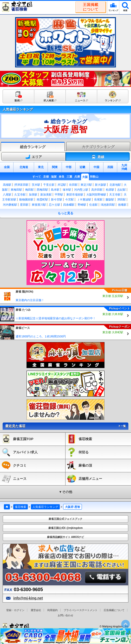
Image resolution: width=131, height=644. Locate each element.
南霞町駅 (42, 199)
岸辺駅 (62, 185)
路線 (98, 157)
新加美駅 (46, 195)
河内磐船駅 (10, 205)
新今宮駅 (57, 199)
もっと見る (65, 213)
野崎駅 (82, 205)
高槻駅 (7, 185)
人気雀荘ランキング (45, 507)
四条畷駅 (69, 205)
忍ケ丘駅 (55, 205)
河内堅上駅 (81, 190)
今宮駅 (70, 199)
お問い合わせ (65, 615)
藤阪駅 (110, 199)
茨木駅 (36, 185)
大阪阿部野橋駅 (96, 195)
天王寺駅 (115, 195)
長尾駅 (98, 199)
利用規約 (53, 610)
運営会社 (36, 610)
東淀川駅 (86, 185)
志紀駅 (122, 190)
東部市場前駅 (75, 195)
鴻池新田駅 (108, 205)
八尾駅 (7, 195)
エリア (34, 157)
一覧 (122, 426)
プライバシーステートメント (81, 610)
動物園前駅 (26, 199)
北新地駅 (115, 185)
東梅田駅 (16, 190)
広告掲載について (114, 610)
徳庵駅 (122, 205)
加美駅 (33, 195)
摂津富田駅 (21, 185)
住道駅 (93, 205)
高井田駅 (97, 190)
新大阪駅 (101, 185)
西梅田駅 (42, 190)
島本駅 (55, 190)
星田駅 (24, 205)
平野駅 (59, 195)
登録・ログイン (15, 610)
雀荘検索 (21, 507)
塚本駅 (67, 190)
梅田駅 (30, 190)
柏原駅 (110, 190)
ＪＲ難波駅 (84, 199)
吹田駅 (73, 185)
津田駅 (122, 199)
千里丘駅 (49, 185)
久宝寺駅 (20, 195)
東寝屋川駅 (39, 205)
